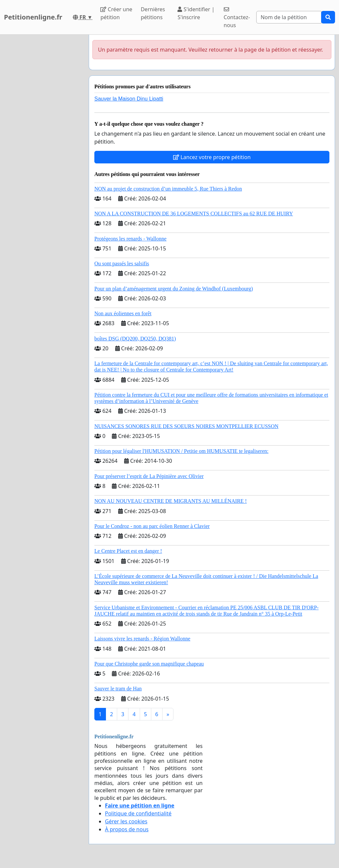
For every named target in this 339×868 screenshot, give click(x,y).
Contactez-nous (237, 18)
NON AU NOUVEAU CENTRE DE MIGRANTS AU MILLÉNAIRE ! (170, 501)
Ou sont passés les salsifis (122, 263)
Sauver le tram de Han (118, 689)
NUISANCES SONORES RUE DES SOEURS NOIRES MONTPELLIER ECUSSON (186, 426)
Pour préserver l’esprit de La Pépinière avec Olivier (149, 476)
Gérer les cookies (126, 821)
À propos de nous (127, 829)
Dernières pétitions (153, 13)
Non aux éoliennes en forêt (123, 313)
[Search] (289, 17)
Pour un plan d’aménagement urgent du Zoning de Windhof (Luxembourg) (174, 289)
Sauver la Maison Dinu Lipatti (129, 99)
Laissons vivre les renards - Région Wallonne (142, 639)
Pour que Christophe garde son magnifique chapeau (149, 664)
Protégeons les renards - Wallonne (130, 239)
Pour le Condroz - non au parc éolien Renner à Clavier (152, 526)
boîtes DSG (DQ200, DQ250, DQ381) (135, 339)
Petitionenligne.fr (33, 17)
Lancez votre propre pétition (212, 157)
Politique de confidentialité (138, 813)
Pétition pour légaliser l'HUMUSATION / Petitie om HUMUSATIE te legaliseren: (181, 451)
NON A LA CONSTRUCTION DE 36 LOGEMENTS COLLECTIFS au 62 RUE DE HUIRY (194, 214)
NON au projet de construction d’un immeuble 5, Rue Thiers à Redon (168, 189)
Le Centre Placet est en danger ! (128, 551)
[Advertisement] (42, 134)
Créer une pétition (116, 13)
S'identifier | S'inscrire (196, 13)
